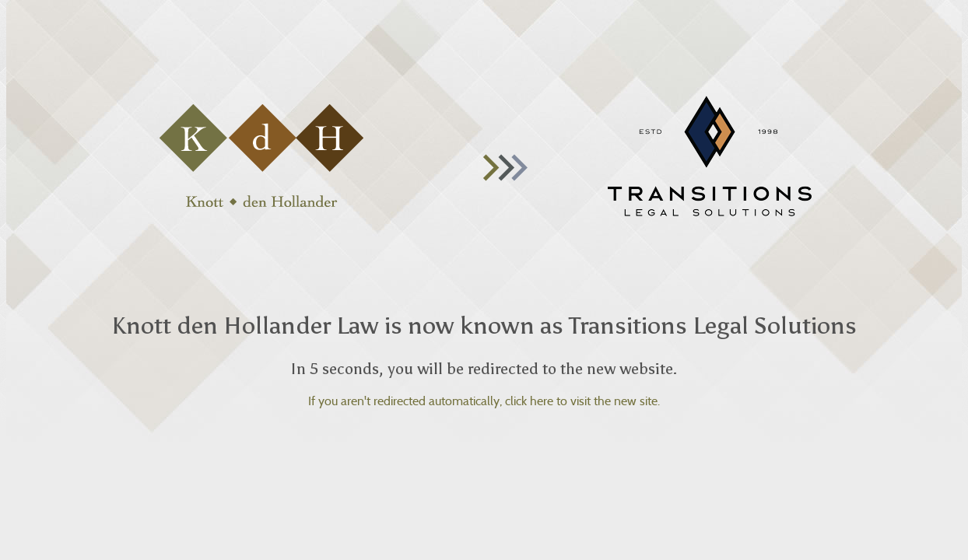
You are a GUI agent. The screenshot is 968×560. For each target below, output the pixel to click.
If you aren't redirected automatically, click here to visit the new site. (484, 401)
